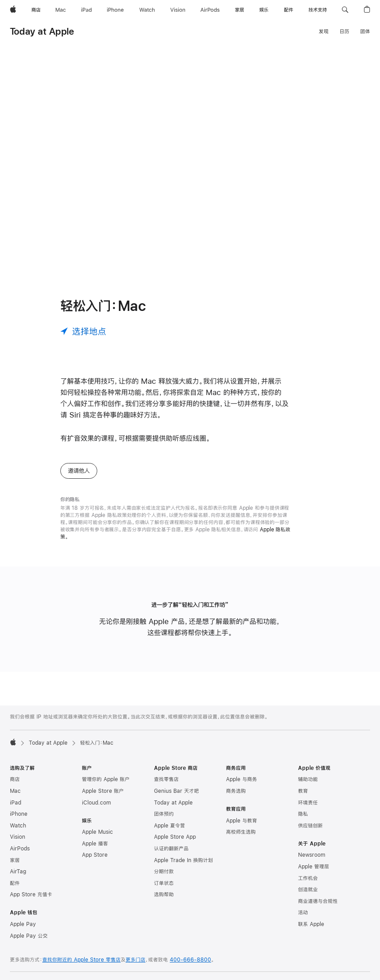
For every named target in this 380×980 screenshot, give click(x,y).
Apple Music (97, 832)
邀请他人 (79, 471)
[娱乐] (264, 10)
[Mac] (61, 10)
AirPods (20, 849)
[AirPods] (210, 10)
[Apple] (13, 10)
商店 (15, 779)
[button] (345, 10)
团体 (365, 31)
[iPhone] (115, 10)
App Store (95, 855)
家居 (15, 860)
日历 (344, 31)
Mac (15, 791)
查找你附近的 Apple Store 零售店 (81, 960)
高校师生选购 (241, 832)
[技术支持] (318, 10)
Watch (18, 826)
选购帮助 (164, 895)
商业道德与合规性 (318, 901)
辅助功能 (308, 779)
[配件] (289, 10)
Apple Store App (175, 837)
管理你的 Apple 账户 (106, 779)
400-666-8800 (190, 960)
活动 (303, 913)
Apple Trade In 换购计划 (183, 860)
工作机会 (308, 878)
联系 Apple (311, 924)
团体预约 (164, 814)
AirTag (18, 872)
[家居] (240, 10)
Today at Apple (42, 31)
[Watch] (147, 10)
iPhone (19, 814)
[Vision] (178, 10)
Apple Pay (23, 924)
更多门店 (136, 960)
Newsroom (312, 855)
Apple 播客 (95, 844)
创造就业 (308, 890)
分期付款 (164, 872)
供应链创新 (310, 826)
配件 (15, 883)
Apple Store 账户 (103, 791)
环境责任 (308, 803)
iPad (16, 803)
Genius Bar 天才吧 (176, 791)
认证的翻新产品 (171, 849)
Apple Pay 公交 (29, 936)
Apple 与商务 (242, 779)
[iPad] (86, 10)
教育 (303, 791)
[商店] (36, 10)
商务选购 (236, 791)
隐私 (303, 814)
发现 (324, 31)
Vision (18, 837)
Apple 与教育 (242, 821)
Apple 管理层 (314, 867)
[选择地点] (83, 331)
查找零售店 (166, 779)
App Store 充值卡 (31, 895)
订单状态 (164, 883)
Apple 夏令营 (170, 826)
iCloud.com (96, 803)
